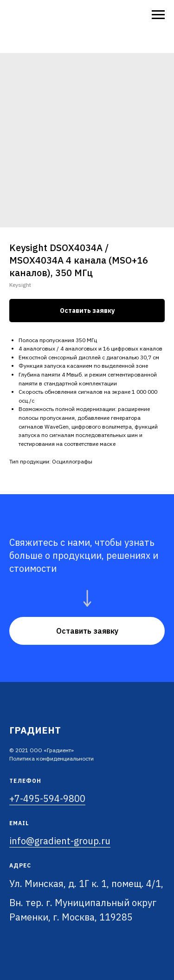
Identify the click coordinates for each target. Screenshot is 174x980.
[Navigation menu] (158, 15)
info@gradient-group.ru (60, 841)
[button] (87, 631)
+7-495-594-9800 (47, 798)
